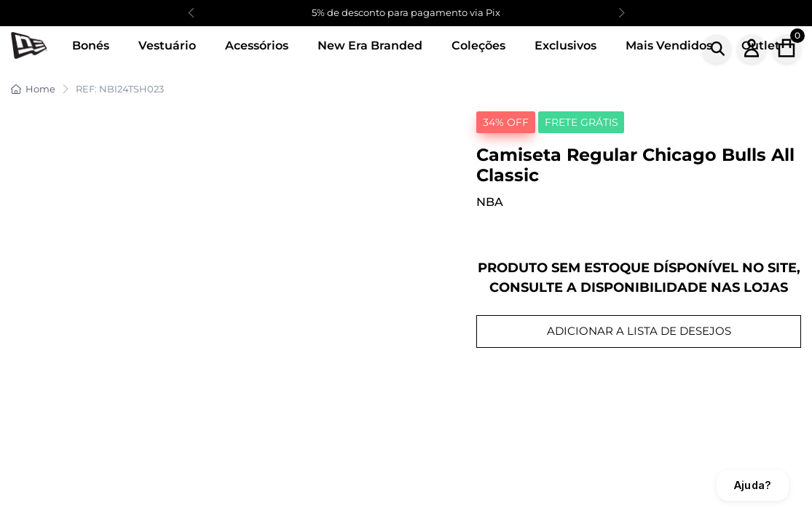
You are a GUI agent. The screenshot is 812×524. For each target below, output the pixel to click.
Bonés (91, 45)
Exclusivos (565, 45)
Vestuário (167, 45)
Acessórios (257, 45)
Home (33, 89)
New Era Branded (370, 45)
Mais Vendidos (669, 45)
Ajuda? (753, 485)
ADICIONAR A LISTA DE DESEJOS (639, 331)
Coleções (478, 45)
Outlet (761, 45)
